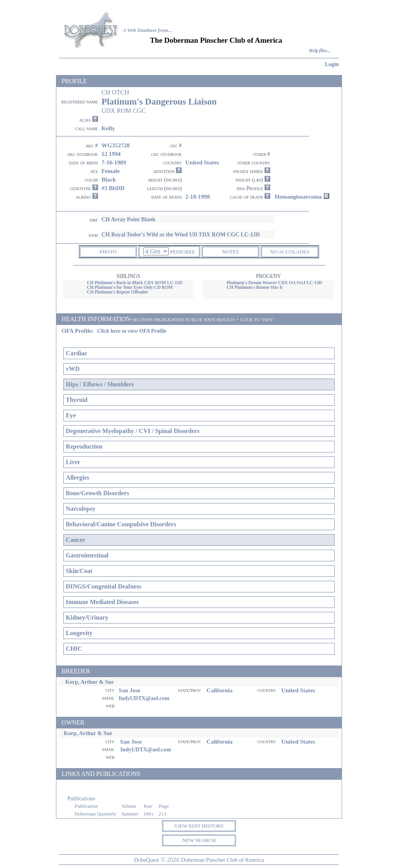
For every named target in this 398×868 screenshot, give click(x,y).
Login (332, 64)
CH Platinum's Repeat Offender (117, 292)
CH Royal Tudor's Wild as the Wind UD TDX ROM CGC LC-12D (181, 234)
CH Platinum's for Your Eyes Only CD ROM (130, 287)
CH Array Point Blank (128, 219)
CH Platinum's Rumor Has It (255, 287)
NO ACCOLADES (290, 252)
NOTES (230, 252)
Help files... (320, 51)
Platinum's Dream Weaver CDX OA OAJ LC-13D (274, 283)
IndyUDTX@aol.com (144, 698)
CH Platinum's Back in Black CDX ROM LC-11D (134, 283)
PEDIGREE (183, 252)
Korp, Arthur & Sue (89, 682)
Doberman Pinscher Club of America (223, 860)
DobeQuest (147, 860)
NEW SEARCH (199, 840)
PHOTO (108, 252)
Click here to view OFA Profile (132, 331)
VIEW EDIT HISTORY (199, 826)
